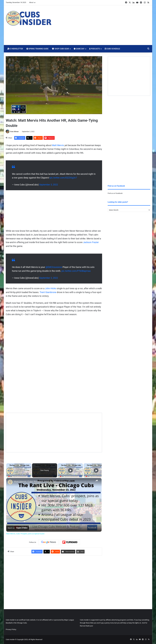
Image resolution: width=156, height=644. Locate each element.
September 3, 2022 (49, 185)
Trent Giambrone (48, 292)
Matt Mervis (58, 145)
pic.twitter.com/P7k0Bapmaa (76, 271)
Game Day (79, 49)
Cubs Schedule (112, 49)
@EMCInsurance (54, 267)
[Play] (70, 470)
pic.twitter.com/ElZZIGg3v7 (63, 178)
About (31, 2)
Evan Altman (14, 132)
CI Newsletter (15, 49)
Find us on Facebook (115, 193)
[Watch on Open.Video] (18, 528)
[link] (10, 482)
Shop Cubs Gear (60, 49)
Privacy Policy (11, 629)
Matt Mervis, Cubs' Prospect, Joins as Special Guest (40, 482)
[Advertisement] (103, 25)
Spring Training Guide (37, 49)
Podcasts (95, 49)
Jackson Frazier (91, 242)
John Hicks (51, 288)
